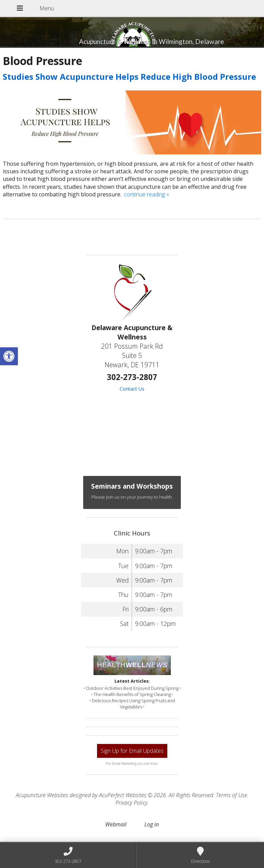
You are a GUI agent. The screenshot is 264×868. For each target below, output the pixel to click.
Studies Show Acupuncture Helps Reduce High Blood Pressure (129, 77)
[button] (9, 356)
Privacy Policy (131, 803)
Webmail (116, 824)
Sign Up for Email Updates (132, 751)
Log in (152, 824)
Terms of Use (232, 795)
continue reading (147, 194)
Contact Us (132, 389)
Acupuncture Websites (42, 795)
